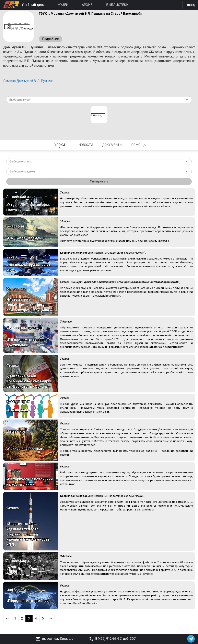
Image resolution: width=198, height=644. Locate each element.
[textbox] (97, 101)
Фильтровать (99, 183)
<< (8, 620)
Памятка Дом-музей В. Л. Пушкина (30, 82)
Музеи (63, 5)
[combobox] (99, 101)
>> (51, 620)
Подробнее (51, 39)
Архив (87, 5)
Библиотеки (117, 5)
